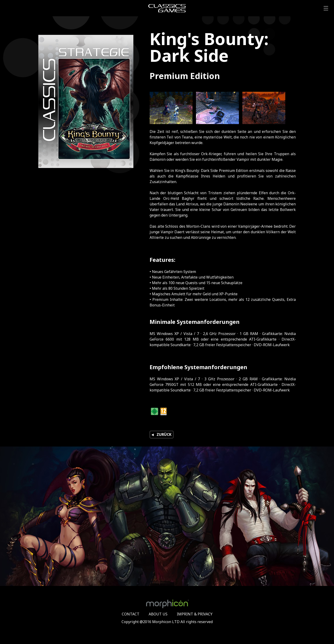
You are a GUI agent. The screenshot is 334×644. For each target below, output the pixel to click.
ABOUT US (158, 614)
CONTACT (131, 614)
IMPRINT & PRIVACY (195, 614)
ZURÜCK (161, 435)
